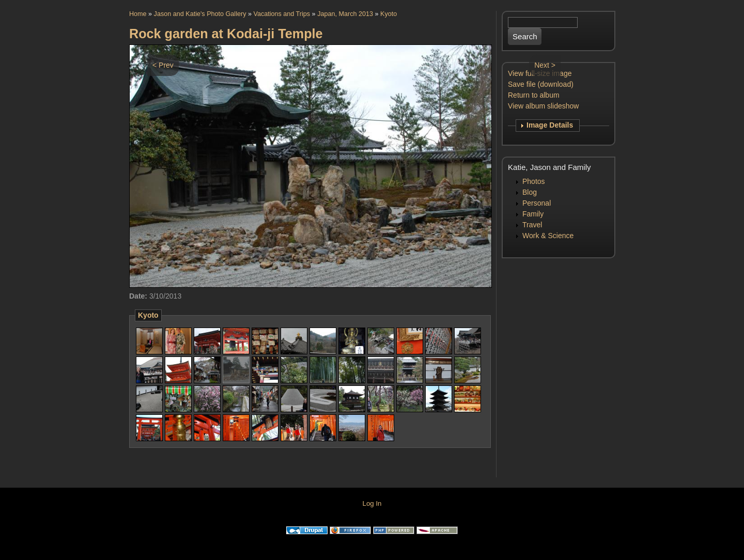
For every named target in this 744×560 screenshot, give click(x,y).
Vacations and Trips (282, 14)
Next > (545, 65)
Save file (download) (541, 84)
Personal (537, 203)
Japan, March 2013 (345, 14)
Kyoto (389, 14)
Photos (534, 181)
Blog (530, 192)
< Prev (163, 65)
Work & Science (548, 236)
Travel (532, 225)
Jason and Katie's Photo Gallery (200, 14)
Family (533, 214)
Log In (372, 503)
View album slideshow (543, 106)
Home (138, 14)
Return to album (534, 95)
